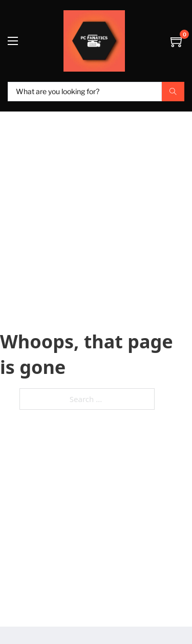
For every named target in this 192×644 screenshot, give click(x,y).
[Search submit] (173, 92)
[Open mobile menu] (13, 41)
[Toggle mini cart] (177, 41)
